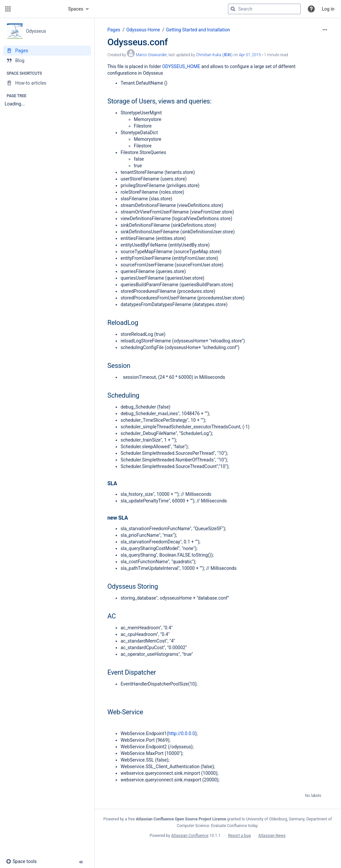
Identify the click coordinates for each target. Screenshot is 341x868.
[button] (8, 9)
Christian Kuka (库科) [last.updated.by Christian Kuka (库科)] (214, 55)
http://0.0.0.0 (182, 733)
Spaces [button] (76, 9)
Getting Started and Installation (198, 30)
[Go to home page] (37, 9)
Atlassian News (272, 836)
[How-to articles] (47, 83)
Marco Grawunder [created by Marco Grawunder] (151, 55)
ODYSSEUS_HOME (181, 66)
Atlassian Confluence (190, 836)
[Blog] (47, 60)
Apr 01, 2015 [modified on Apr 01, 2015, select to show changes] (250, 55)
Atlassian (218, 850)
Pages (114, 30)
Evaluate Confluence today (234, 826)
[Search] (233, 9)
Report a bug (239, 836)
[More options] (325, 30)
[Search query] (264, 9)
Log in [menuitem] (328, 9)
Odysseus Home (143, 30)
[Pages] (47, 51)
